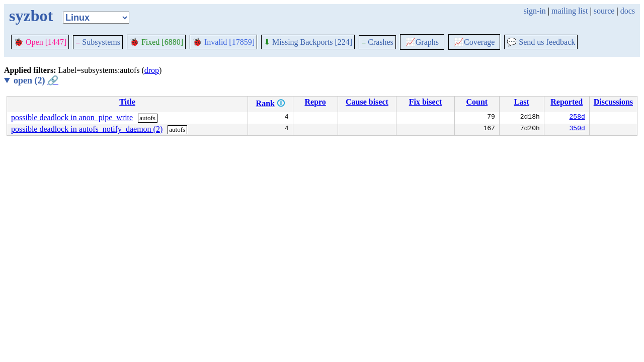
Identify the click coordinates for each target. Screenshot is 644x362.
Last (522, 102)
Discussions (613, 102)
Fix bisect (425, 102)
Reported (567, 102)
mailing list (570, 11)
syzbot (31, 16)
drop (152, 70)
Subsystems (98, 42)
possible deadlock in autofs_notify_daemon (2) (87, 129)
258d (577, 118)
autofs (147, 118)
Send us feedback (541, 42)
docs (628, 11)
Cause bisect (367, 102)
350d (577, 129)
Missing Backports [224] (308, 42)
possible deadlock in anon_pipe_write (72, 117)
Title (127, 102)
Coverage (474, 42)
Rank (265, 103)
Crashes (377, 42)
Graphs (422, 42)
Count (477, 102)
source (604, 11)
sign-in (534, 11)
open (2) (36, 80)
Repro (315, 102)
